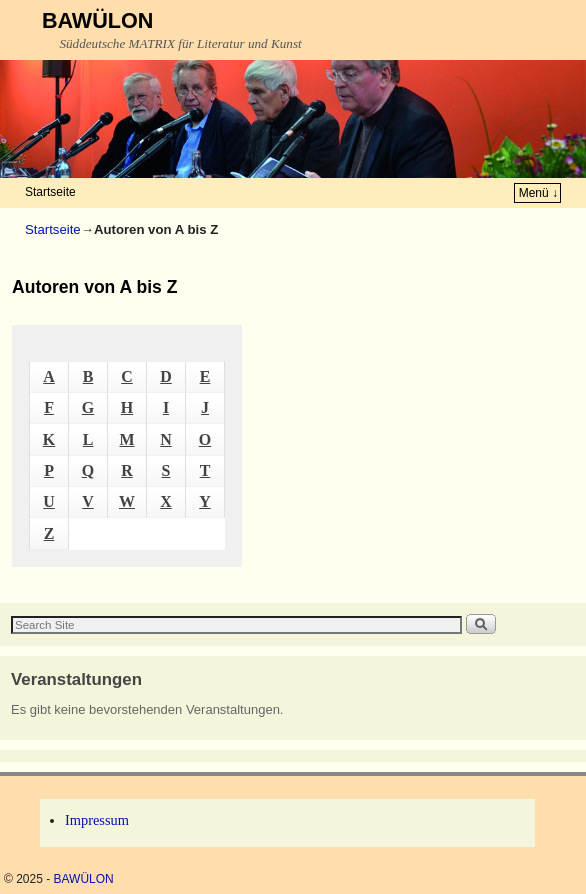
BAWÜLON (98, 20)
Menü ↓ (538, 193)
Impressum (97, 820)
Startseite (50, 192)
